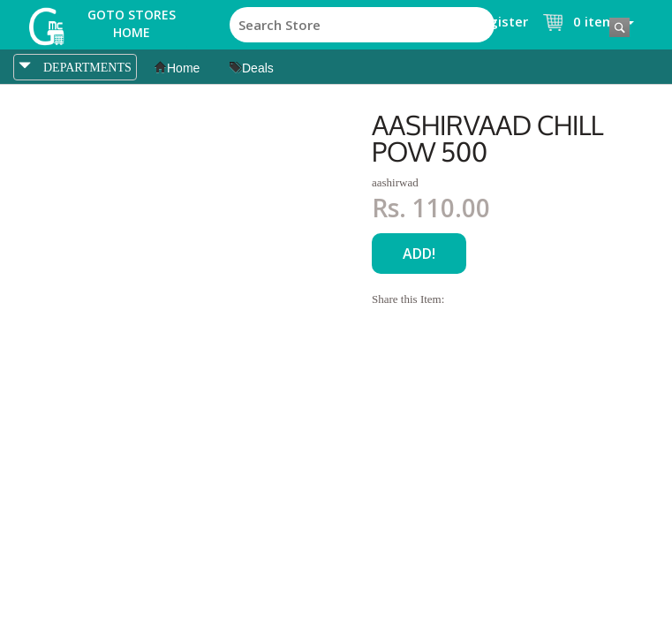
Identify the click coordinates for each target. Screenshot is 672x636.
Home (177, 68)
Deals (252, 68)
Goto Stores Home (132, 23)
